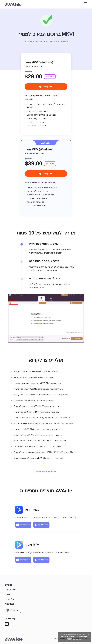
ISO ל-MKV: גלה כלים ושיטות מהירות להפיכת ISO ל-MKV (38, 446)
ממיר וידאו (32, 510)
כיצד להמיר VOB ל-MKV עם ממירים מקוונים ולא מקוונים (37, 429)
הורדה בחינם (23, 525)
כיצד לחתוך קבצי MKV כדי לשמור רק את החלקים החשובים (38, 435)
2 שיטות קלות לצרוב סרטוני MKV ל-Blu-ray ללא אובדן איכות (39, 458)
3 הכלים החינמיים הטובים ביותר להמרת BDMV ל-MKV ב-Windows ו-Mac (44, 452)
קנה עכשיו (46, 87)
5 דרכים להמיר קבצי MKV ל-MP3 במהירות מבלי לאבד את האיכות (41, 395)
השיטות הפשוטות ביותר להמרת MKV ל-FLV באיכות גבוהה (37, 383)
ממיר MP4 (32, 545)
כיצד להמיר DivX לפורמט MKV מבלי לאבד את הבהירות (37, 412)
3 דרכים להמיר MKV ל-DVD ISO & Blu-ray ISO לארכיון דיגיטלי (40, 441)
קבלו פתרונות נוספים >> (46, 471)
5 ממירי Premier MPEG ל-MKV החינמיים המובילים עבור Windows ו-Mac (44, 423)
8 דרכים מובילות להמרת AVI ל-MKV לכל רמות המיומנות (37, 406)
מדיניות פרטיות (78, 639)
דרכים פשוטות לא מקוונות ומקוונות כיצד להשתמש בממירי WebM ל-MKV (43, 418)
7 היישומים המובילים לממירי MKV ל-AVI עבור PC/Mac (36, 372)
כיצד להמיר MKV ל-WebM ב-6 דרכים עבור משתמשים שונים (38, 389)
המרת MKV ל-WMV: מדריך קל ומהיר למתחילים (34, 400)
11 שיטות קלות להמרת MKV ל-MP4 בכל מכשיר (33, 377)
